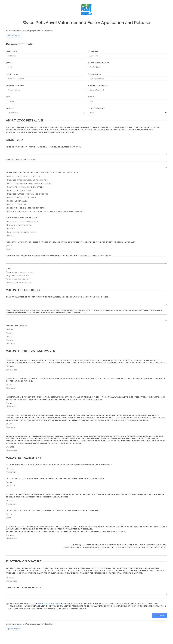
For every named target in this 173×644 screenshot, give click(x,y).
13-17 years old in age (18, 276)
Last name (94, 51)
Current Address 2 (98, 86)
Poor (10, 333)
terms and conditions (49, 604)
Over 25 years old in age (19, 283)
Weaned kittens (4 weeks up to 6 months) (27, 180)
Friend (10, 229)
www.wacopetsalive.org (19, 225)
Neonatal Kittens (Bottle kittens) (23, 177)
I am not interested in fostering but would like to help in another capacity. (44, 211)
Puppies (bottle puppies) (19, 191)
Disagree (12, 370)
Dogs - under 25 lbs (17, 201)
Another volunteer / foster (21, 232)
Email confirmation (99, 63)
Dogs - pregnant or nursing (21, 198)
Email (9, 63)
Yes (9, 246)
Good (10, 340)
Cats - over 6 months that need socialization (29, 184)
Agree (10, 366)
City (91, 97)
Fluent (11, 344)
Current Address (15, 86)
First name (12, 51)
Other (10, 236)
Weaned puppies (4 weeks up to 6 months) (27, 194)
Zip (8, 97)
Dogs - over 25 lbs (16, 204)
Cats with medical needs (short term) (25, 187)
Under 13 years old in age (20, 272)
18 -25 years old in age (18, 279)
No (9, 249)
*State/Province (97, 108)
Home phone (12, 74)
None (10, 330)
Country (10, 108)
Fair (9, 337)
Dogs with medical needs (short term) (26, 208)
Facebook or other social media (23, 222)
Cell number (95, 74)
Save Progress (14, 35)
